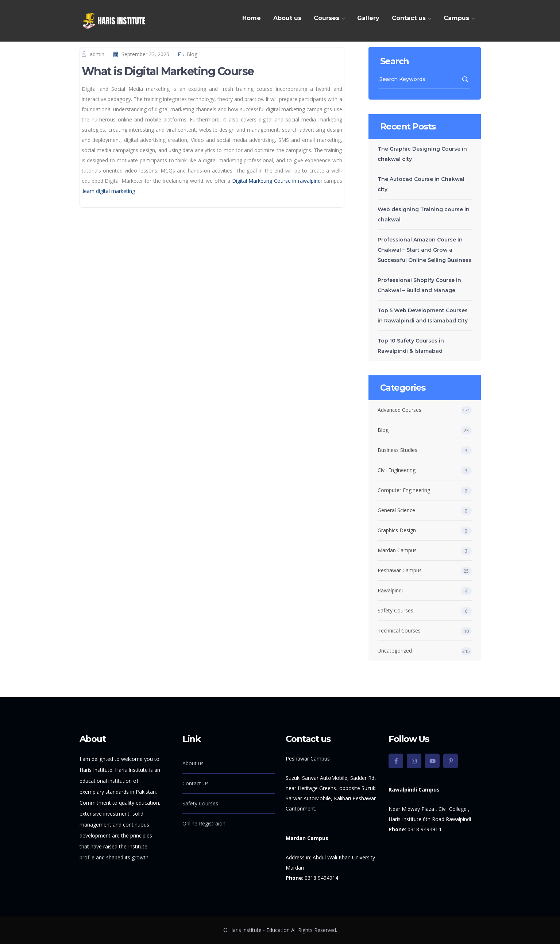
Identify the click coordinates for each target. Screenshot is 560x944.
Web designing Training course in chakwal (424, 214)
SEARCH (466, 80)
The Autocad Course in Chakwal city (421, 184)
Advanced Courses (399, 410)
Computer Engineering (404, 490)
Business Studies (397, 450)
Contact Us (196, 783)
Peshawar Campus (400, 570)
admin (97, 54)
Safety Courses (395, 610)
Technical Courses (399, 630)
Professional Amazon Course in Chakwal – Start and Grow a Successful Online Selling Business (424, 250)
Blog (192, 54)
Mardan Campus (397, 550)
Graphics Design (397, 530)
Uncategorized (395, 651)
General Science (396, 510)
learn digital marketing (109, 191)
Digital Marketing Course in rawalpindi (277, 181)
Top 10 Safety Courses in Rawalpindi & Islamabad (411, 346)
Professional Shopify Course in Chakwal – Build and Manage (419, 285)
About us (193, 763)
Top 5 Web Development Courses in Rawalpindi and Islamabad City (423, 316)
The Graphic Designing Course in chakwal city (422, 154)
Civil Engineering (397, 470)
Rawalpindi (390, 590)
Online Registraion (204, 823)
